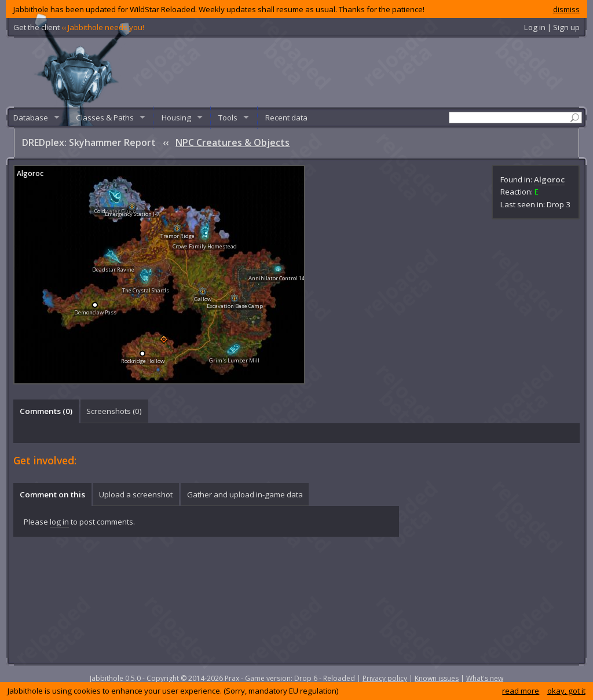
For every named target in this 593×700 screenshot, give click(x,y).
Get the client (79, 27)
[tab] (46, 411)
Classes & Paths (105, 118)
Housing (176, 118)
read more (521, 691)
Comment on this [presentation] (52, 494)
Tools (228, 118)
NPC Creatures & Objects (233, 142)
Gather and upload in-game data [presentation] (245, 494)
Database (31, 118)
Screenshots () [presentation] (114, 411)
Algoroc (549, 179)
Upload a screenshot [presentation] (136, 494)
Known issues (437, 678)
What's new (485, 678)
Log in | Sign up (552, 27)
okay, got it (566, 691)
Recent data (286, 118)
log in (59, 522)
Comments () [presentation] (46, 411)
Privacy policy (385, 678)
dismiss (566, 9)
